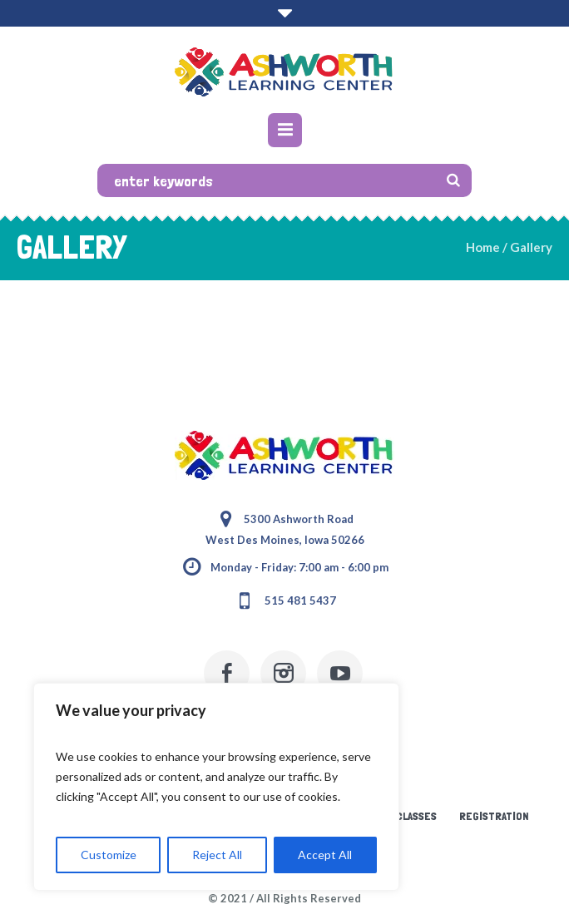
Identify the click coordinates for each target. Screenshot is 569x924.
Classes (416, 816)
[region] (216, 787)
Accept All (325, 855)
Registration (494, 816)
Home (483, 247)
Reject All (217, 855)
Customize (109, 855)
